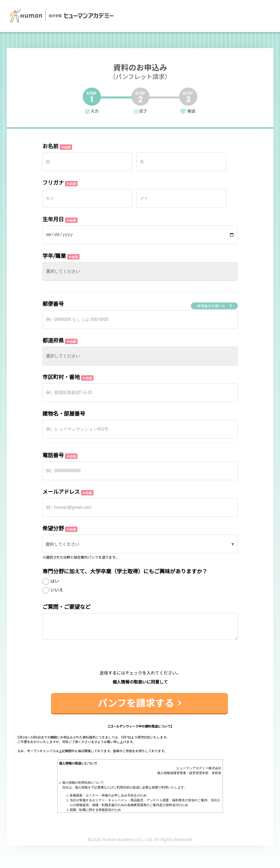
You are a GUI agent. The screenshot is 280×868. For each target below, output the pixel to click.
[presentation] (140, 659)
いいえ (57, 590)
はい (55, 581)
